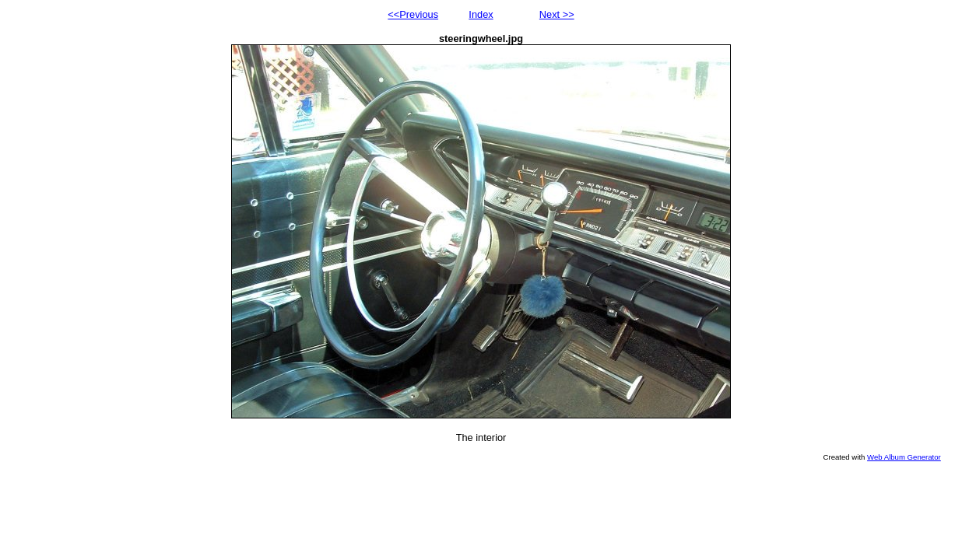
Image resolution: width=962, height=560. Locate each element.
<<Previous (413, 14)
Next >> (557, 14)
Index (481, 14)
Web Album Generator (904, 457)
